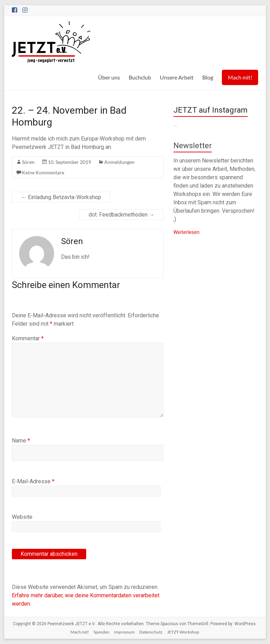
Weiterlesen (186, 232)
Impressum (124, 632)
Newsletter (193, 146)
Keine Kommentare (43, 172)
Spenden (102, 632)
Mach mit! (240, 77)
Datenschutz (151, 632)
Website (22, 517)
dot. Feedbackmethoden (122, 215)
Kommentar (28, 338)
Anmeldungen (119, 162)
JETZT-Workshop (183, 632)
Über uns (109, 77)
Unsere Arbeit (177, 77)
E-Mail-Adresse (33, 481)
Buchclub (140, 77)
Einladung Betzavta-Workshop (61, 197)
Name (21, 441)
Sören (28, 162)
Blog (208, 77)
